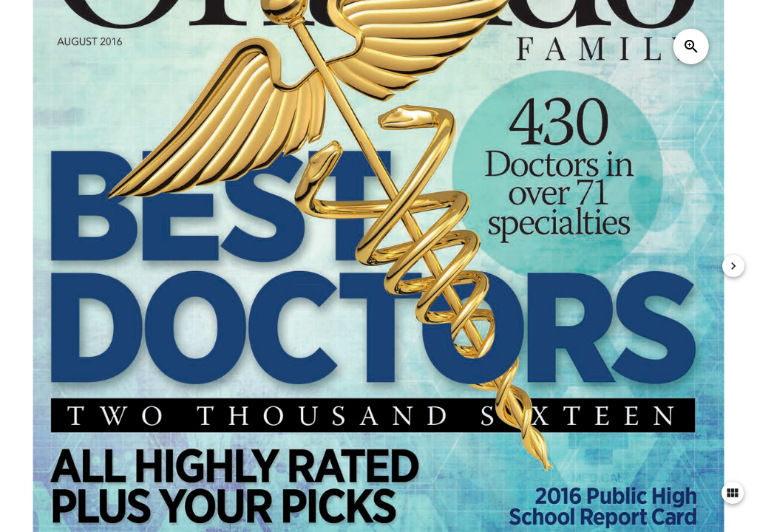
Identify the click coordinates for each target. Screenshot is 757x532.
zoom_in (691, 47)
